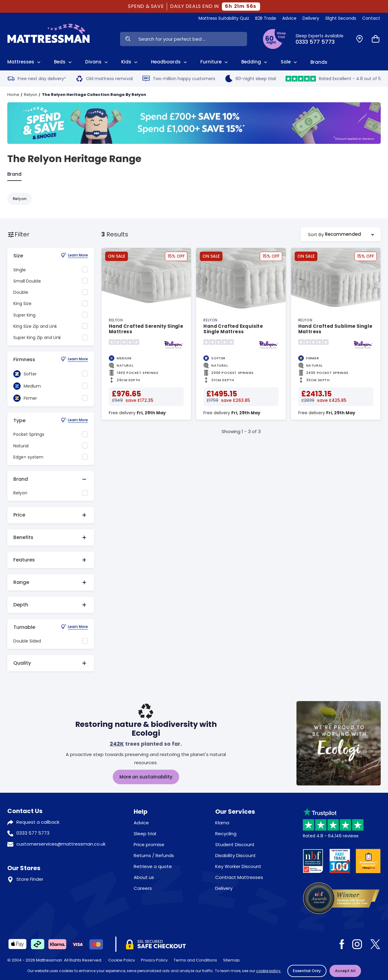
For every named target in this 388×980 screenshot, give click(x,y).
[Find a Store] (360, 39)
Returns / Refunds (154, 855)
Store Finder (30, 879)
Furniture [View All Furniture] (215, 62)
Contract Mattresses (239, 877)
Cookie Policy (122, 960)
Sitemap (231, 960)
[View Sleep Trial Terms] (274, 39)
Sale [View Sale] (289, 62)
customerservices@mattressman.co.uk (61, 844)
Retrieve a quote (153, 866)
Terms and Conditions (195, 960)
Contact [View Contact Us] (371, 18)
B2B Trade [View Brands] (266, 18)
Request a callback (38, 822)
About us (144, 877)
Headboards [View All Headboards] (170, 62)
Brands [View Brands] (319, 62)
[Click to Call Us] (322, 39)
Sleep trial (145, 834)
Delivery (224, 888)
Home (13, 95)
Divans (97, 62)
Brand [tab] (14, 174)
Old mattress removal (104, 79)
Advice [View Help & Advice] (289, 18)
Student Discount (235, 844)
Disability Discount (236, 855)
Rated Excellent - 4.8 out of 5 (333, 79)
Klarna (222, 823)
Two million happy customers (179, 79)
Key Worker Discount (238, 866)
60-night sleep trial (251, 79)
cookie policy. (269, 971)
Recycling (226, 834)
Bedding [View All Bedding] (255, 62)
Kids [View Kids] (130, 62)
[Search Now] (128, 39)
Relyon (31, 95)
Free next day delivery (37, 79)
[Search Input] (191, 39)
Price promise (149, 844)
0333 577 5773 (33, 833)
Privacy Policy (154, 960)
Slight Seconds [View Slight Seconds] (341, 18)
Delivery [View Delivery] (311, 18)
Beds (64, 62)
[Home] (48, 39)
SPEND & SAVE (146, 6)
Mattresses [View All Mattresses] (25, 62)
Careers (143, 888)
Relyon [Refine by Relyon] (20, 199)
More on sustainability (146, 777)
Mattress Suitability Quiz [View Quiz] (224, 18)
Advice (141, 823)
